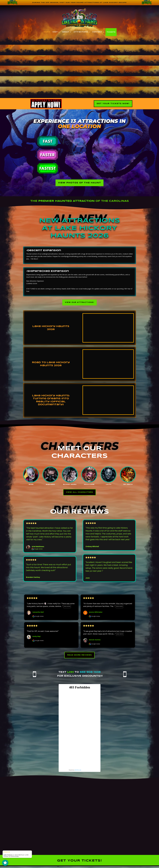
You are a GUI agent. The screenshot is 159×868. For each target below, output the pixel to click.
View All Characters (80, 494)
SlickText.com (78, 773)
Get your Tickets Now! (113, 104)
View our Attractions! (80, 304)
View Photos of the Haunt (80, 183)
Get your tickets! (79, 863)
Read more (67, 609)
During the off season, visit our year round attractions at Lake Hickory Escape (79, 3)
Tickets (111, 32)
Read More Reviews (80, 657)
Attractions (81, 32)
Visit (55, 32)
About (66, 32)
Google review (38, 618)
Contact (97, 32)
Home (47, 32)
